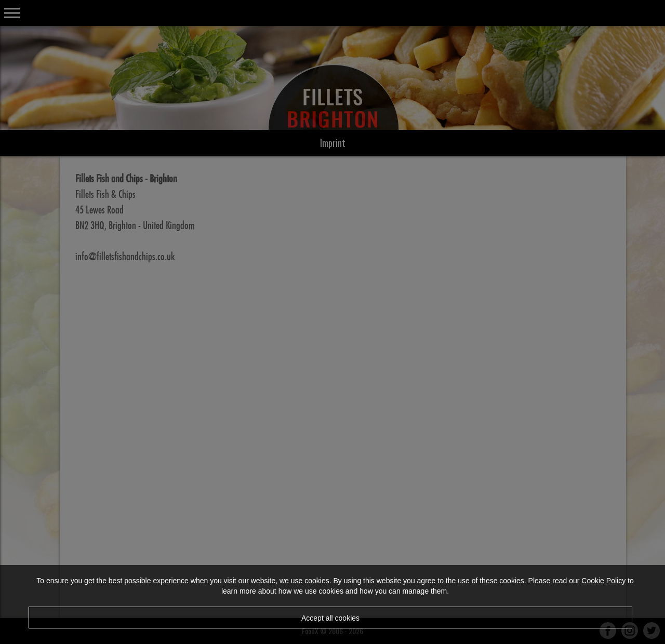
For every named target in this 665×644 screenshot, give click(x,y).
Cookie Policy (603, 581)
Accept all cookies (330, 618)
